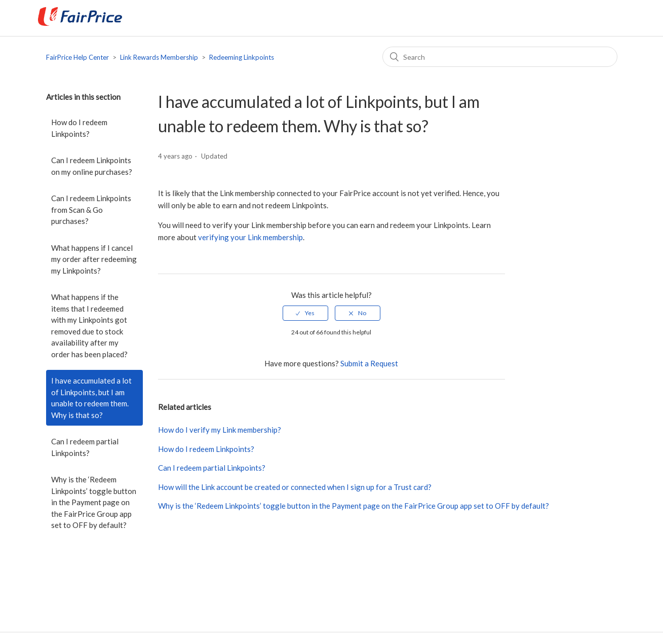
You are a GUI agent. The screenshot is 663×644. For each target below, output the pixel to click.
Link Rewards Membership (159, 57)
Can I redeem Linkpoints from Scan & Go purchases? (91, 210)
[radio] (305, 313)
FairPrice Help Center (77, 57)
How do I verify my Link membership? (220, 430)
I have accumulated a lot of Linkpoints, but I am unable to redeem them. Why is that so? (91, 398)
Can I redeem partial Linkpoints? (85, 447)
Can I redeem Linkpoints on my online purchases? (92, 166)
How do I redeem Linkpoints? (79, 128)
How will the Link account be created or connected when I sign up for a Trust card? (295, 487)
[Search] (500, 57)
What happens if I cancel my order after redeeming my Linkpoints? (94, 259)
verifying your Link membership (250, 237)
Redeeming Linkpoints (242, 57)
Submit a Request (369, 363)
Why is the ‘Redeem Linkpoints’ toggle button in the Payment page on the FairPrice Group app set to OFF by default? (94, 502)
